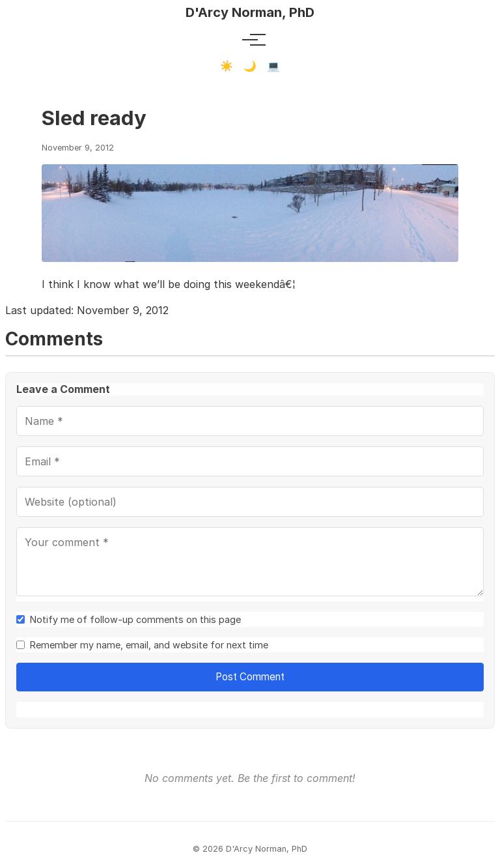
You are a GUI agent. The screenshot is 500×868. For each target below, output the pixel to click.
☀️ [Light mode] (227, 66)
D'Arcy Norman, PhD (250, 12)
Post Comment (250, 677)
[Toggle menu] (250, 40)
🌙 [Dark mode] (250, 66)
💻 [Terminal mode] (273, 66)
